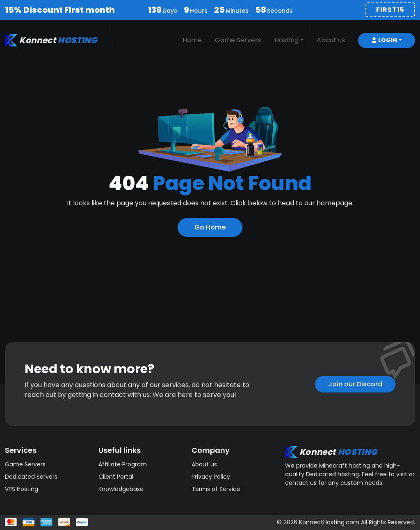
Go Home (210, 227)
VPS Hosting (22, 489)
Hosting (286, 40)
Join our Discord (355, 384)
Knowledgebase (121, 489)
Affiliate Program (123, 464)
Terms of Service (216, 489)
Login (384, 40)
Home (192, 40)
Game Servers (238, 40)
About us (331, 40)
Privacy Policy (211, 477)
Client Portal (116, 477)
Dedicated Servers (31, 477)
